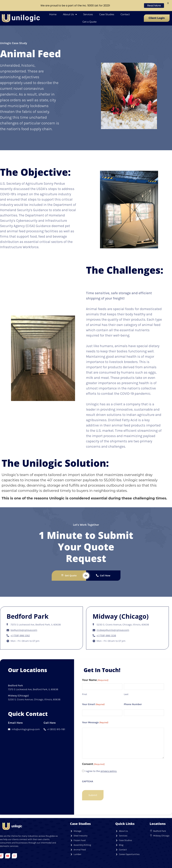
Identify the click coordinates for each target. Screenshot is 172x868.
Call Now (103, 567)
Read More (154, 6)
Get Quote (69, 567)
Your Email (93, 696)
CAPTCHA (88, 773)
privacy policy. (109, 762)
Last (126, 685)
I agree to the (101, 762)
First (85, 685)
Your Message (95, 714)
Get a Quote (89, 13)
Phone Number (133, 695)
